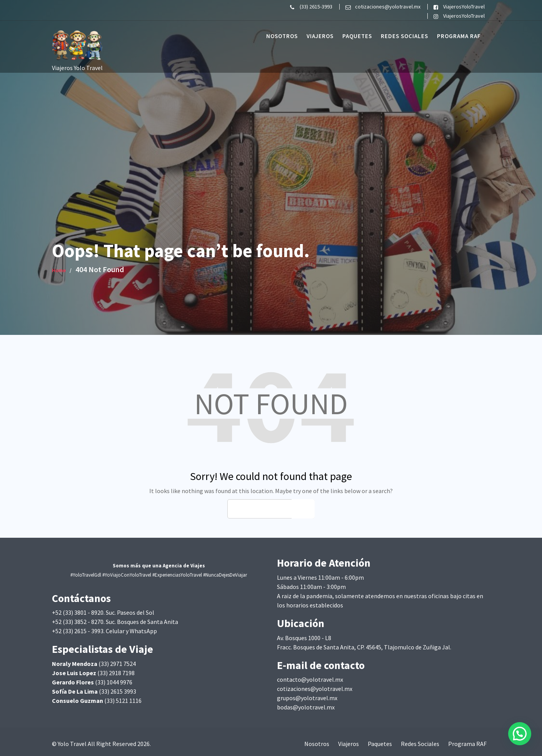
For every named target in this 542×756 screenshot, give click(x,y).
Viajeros (320, 36)
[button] (520, 734)
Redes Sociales (404, 36)
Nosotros (282, 36)
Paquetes (357, 36)
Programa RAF (459, 36)
